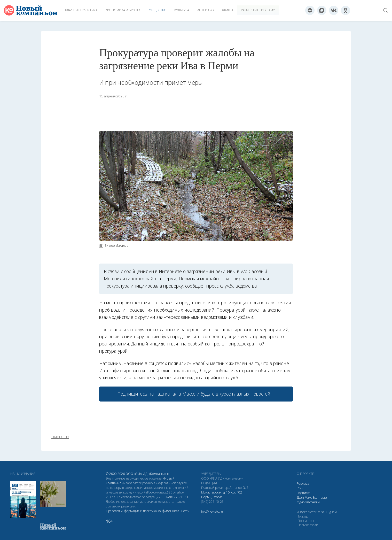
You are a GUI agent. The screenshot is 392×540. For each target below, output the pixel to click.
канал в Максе (180, 394)
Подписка (304, 493)
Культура (182, 10)
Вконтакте (320, 497)
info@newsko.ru (212, 511)
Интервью (205, 10)
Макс (308, 497)
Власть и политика (81, 10)
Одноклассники (308, 502)
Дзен (300, 497)
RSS (300, 488)
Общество (158, 10)
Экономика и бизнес (123, 10)
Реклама (303, 484)
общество (60, 437)
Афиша (227, 10)
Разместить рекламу (258, 10)
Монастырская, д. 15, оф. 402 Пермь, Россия (222, 495)
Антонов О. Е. (239, 488)
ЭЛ (175, 497)
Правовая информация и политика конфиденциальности (148, 511)
